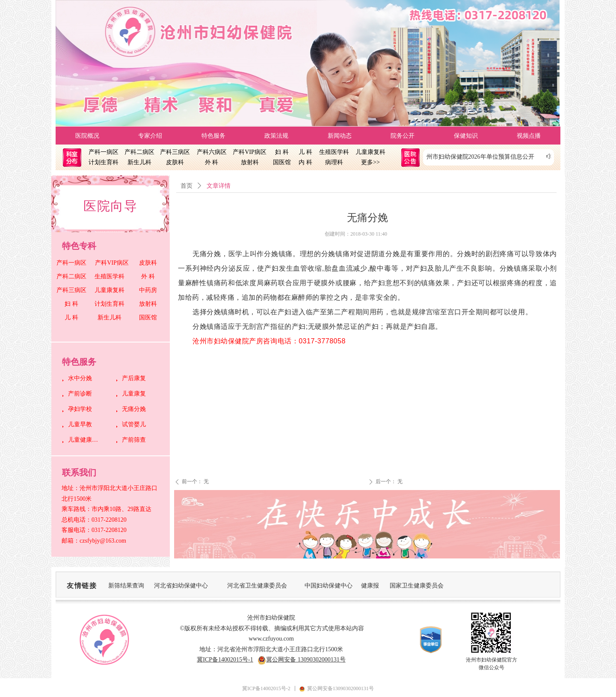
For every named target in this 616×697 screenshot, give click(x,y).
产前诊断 (80, 394)
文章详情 (219, 186)
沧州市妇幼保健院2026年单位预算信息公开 (480, 157)
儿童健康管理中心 (85, 440)
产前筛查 (134, 440)
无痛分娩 (134, 409)
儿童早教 (80, 424)
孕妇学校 (80, 409)
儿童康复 (134, 394)
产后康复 (134, 378)
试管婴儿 (134, 424)
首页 (187, 186)
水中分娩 (80, 378)
